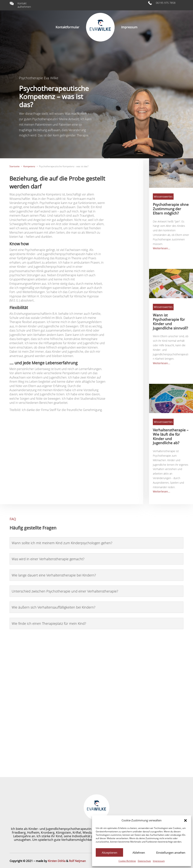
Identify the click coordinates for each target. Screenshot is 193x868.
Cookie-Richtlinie (127, 861)
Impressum (159, 861)
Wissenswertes (163, 197)
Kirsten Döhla (57, 861)
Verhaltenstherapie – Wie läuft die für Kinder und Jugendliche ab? (171, 436)
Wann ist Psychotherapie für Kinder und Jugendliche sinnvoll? (170, 322)
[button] (185, 820)
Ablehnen (139, 853)
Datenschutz (144, 861)
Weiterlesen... (162, 248)
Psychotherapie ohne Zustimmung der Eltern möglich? (171, 209)
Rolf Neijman (77, 861)
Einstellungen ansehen (171, 853)
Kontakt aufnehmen (24, 5)
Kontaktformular (67, 27)
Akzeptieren (110, 853)
